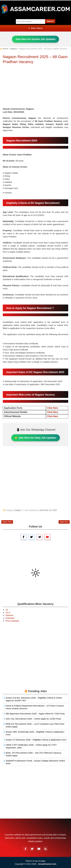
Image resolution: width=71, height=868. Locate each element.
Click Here (53, 408)
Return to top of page (36, 861)
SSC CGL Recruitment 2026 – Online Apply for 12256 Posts (33, 719)
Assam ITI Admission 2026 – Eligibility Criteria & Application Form (36, 740)
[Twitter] (32, 849)
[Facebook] (25, 849)
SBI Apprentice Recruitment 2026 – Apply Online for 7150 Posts (35, 714)
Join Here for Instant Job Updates (35, 39)
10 (7, 610)
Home (5, 49)
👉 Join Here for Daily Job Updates (36, 438)
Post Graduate (12, 621)
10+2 (8, 612)
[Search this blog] (30, 22)
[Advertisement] (35, 87)
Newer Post (7, 522)
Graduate (10, 618)
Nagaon (14, 49)
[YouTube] (39, 849)
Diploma (9, 615)
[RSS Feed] (46, 849)
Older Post (64, 522)
